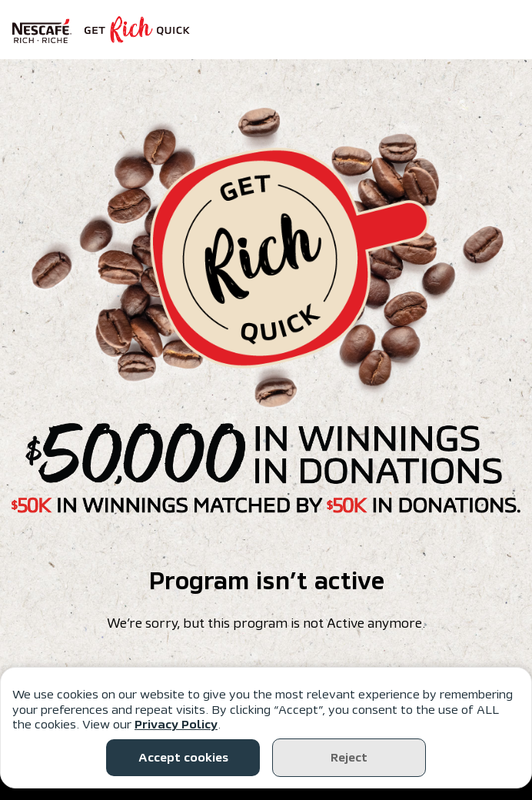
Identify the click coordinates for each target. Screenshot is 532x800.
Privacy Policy (176, 725)
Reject (349, 758)
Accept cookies (183, 758)
